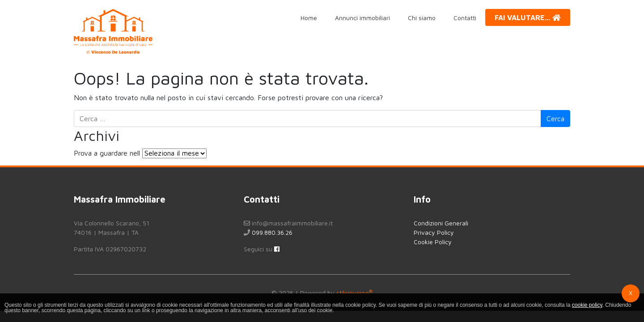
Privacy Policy (434, 232)
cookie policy (587, 305)
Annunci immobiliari (362, 18)
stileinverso (354, 293)
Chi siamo (422, 18)
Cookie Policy (433, 242)
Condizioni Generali (441, 223)
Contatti (465, 18)
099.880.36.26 (272, 232)
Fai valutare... (528, 17)
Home (309, 18)
